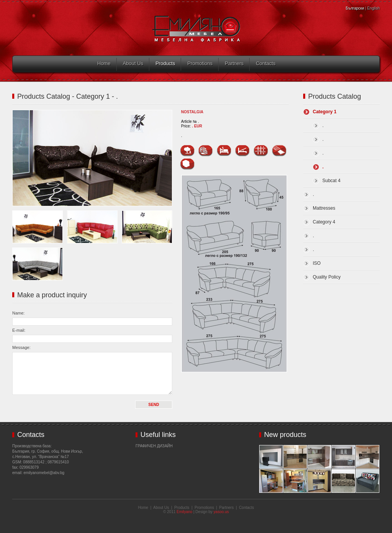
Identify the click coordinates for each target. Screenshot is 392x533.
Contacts (265, 63)
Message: (21, 347)
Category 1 (325, 112)
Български (355, 8)
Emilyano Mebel (196, 29)
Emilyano (184, 512)
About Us (133, 63)
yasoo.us (221, 512)
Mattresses (324, 208)
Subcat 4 (331, 181)
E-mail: (19, 330)
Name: (18, 313)
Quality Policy (327, 277)
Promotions (200, 63)
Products (165, 63)
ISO (317, 263)
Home (104, 63)
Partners (234, 63)
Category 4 (324, 222)
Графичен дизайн (154, 446)
